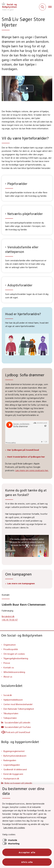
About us (8, 677)
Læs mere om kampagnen (21, 583)
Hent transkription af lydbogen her (26, 457)
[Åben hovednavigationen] (51, 7)
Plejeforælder (17, 184)
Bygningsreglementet (14, 751)
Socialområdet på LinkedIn (17, 722)
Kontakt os (9, 667)
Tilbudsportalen (11, 713)
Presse (7, 663)
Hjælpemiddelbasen (13, 700)
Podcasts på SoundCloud (16, 732)
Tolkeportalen (10, 718)
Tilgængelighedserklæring (16, 658)
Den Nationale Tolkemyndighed (19, 709)
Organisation (10, 645)
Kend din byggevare (13, 774)
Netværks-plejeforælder (25, 214)
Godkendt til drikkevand (15, 769)
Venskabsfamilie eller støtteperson (22, 249)
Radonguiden (10, 760)
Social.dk (8, 695)
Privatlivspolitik (11, 649)
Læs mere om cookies (14, 828)
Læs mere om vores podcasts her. (32, 470)
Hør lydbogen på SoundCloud (23, 450)
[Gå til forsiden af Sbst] (8, 7)
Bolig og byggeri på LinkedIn (18, 783)
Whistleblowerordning (14, 672)
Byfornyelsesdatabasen (15, 756)
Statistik (13, 840)
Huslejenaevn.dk (11, 778)
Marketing (14, 843)
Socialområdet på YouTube (18, 727)
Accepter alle (27, 852)
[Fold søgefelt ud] (42, 7)
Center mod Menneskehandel (18, 704)
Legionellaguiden (12, 765)
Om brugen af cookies (14, 654)
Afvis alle (27, 862)
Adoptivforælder (20, 285)
